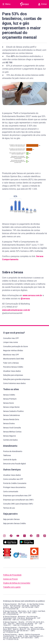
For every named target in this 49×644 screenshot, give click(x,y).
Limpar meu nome (10, 342)
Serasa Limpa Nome (11, 407)
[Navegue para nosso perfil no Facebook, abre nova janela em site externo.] (31, 536)
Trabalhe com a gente (12, 587)
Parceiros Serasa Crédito (13, 367)
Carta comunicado (11, 492)
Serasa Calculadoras (11, 415)
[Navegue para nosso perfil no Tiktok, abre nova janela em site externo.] (11, 536)
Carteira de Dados (10, 440)
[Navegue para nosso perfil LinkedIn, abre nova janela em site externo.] (38, 536)
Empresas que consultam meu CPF (17, 496)
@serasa (25, 299)
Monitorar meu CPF (11, 355)
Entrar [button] (42, 4)
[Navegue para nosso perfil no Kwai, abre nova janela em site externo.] (45, 536)
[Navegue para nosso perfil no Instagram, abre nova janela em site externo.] (4, 536)
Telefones (7, 455)
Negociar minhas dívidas (13, 350)
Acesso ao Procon (10, 579)
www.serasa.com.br (32, 295)
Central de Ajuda (10, 460)
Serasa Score (8, 403)
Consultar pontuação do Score (15, 346)
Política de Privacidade (12, 575)
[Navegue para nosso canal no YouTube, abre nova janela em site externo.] (18, 536)
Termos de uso (9, 508)
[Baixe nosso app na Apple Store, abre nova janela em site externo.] (10, 544)
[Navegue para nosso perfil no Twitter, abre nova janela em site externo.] (24, 536)
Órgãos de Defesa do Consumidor (17, 583)
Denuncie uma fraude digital (14, 464)
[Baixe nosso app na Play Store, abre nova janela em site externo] (27, 544)
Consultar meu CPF (11, 338)
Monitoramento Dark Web (14, 359)
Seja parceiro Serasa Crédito (15, 523)
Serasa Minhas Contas (12, 432)
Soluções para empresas (13, 375)
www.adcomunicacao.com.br (16, 310)
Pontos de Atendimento (13, 451)
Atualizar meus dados (12, 371)
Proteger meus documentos (14, 487)
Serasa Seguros (9, 436)
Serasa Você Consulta (12, 428)
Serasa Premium (10, 399)
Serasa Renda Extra (11, 419)
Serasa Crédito (9, 395)
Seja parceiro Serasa (11, 519)
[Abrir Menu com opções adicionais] (7, 4)
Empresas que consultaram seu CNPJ (18, 500)
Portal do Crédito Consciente (15, 483)
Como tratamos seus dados (14, 383)
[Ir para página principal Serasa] (25, 4)
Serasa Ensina (9, 423)
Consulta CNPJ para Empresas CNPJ (18, 504)
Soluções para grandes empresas (17, 379)
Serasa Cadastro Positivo (13, 411)
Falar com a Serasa (11, 363)
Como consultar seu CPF (13, 479)
